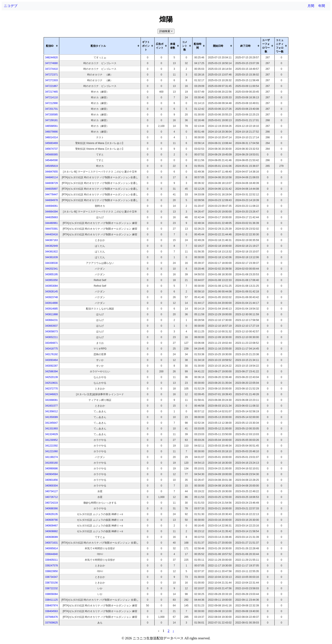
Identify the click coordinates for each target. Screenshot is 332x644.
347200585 (51, 115)
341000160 (51, 463)
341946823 (51, 394)
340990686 (51, 469)
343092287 (51, 366)
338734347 (51, 577)
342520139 (51, 377)
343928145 (51, 292)
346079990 (51, 132)
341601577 (51, 406)
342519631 (51, 383)
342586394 (51, 371)
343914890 (51, 303)
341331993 (51, 429)
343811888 (51, 314)
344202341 (51, 269)
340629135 (51, 514)
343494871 (51, 343)
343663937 (51, 326)
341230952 (51, 440)
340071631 (51, 543)
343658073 (51, 332)
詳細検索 (166, 31)
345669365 (51, 155)
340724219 (51, 503)
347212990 (51, 103)
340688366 (51, 508)
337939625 (51, 623)
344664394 (51, 212)
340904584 (51, 474)
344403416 (51, 234)
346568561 (51, 126)
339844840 (51, 554)
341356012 (51, 411)
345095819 (51, 166)
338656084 (51, 594)
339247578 (51, 566)
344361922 (51, 252)
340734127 (51, 491)
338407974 (51, 606)
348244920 (51, 58)
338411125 (51, 600)
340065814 (51, 548)
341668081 (51, 400)
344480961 (51, 223)
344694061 (51, 206)
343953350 (51, 280)
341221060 (51, 451)
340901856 (51, 480)
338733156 (51, 583)
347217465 (51, 92)
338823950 (51, 571)
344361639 (51, 257)
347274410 (51, 69)
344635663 (51, 217)
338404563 (51, 611)
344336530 (51, 263)
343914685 (51, 309)
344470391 (51, 229)
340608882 (51, 531)
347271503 (51, 80)
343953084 (51, 286)
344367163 (51, 240)
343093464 (51, 360)
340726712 (51, 497)
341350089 (51, 417)
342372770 (51, 389)
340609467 (51, 526)
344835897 (51, 189)
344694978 (51, 200)
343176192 (51, 354)
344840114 (51, 177)
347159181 (51, 120)
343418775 (51, 349)
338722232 (51, 588)
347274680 (51, 63)
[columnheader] (52, 46)
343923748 (51, 297)
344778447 (51, 195)
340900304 (51, 486)
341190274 (51, 457)
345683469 (51, 143)
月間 (311, 6)
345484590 (51, 160)
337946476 (51, 617)
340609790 (51, 520)
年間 (322, 6)
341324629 (51, 434)
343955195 (51, 274)
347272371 (51, 75)
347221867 (51, 86)
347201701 (51, 109)
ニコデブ (11, 6)
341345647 (51, 423)
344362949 (51, 246)
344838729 (51, 183)
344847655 (51, 172)
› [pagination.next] (173, 631)
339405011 (51, 560)
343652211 (51, 337)
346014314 (51, 137)
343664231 (51, 320)
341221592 (51, 446)
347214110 (51, 97)
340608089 (51, 537)
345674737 (51, 149)
